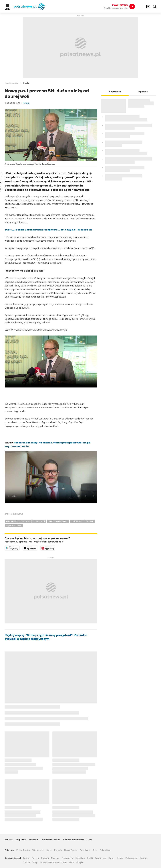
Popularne (143, 92)
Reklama (34, 840)
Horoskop (80, 858)
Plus (95, 850)
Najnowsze (115, 92)
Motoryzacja (131, 858)
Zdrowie (144, 858)
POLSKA (89, 521)
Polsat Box (105, 850)
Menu (7, 9)
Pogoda (58, 850)
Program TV (67, 858)
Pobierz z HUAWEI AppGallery (55, 547)
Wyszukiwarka (155, 7)
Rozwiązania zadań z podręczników (57, 862)
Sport (49, 850)
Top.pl (35, 862)
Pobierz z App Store (37, 547)
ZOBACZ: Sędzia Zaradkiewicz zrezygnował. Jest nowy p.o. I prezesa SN (48, 230)
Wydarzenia (101, 858)
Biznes (120, 858)
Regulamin (21, 840)
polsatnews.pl (12, 83)
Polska (26, 83)
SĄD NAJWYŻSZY (14, 525)
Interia (26, 858)
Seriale (27, 862)
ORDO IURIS (77, 521)
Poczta (35, 858)
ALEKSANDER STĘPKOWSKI (18, 521)
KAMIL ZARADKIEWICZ (58, 521)
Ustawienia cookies (50, 840)
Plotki (90, 858)
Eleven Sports (71, 850)
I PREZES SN (39, 521)
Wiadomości (38, 850)
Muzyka (80, 862)
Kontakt (9, 840)
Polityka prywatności (73, 840)
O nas (90, 840)
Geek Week (85, 850)
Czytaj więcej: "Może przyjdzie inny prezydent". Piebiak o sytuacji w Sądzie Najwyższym (46, 637)
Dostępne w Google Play (19, 547)
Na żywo (55, 858)
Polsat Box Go (23, 850)
